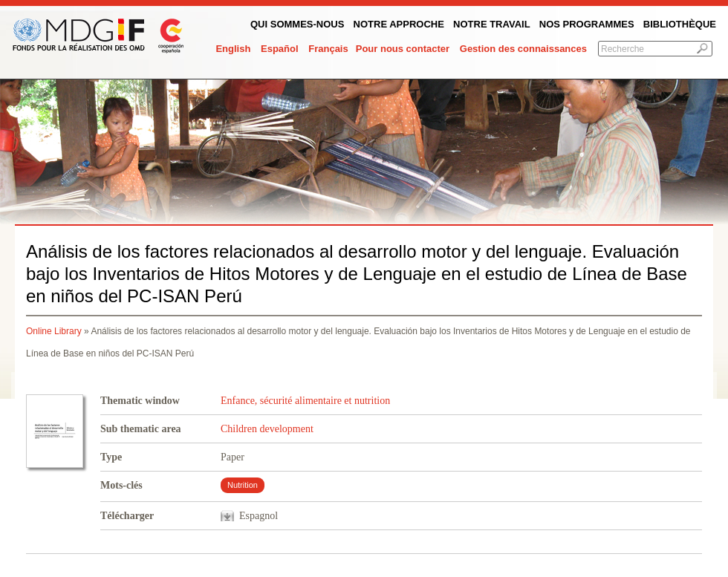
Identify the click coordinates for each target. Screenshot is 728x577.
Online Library (54, 331)
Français (328, 49)
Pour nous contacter (403, 49)
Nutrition (243, 485)
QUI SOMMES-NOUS (297, 24)
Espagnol (259, 516)
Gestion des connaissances (523, 49)
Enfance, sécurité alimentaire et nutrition (305, 401)
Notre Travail (492, 24)
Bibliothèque (680, 24)
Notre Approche (399, 24)
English (233, 49)
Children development (267, 429)
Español (280, 49)
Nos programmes (587, 24)
